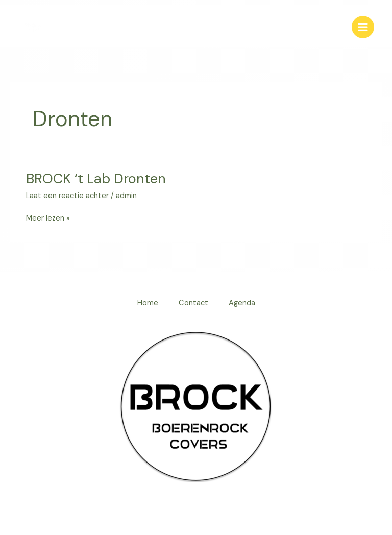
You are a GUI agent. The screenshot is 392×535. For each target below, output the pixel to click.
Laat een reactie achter (67, 196)
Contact (193, 303)
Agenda (242, 303)
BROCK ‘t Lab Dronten (96, 178)
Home (148, 303)
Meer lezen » (48, 218)
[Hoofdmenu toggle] (363, 27)
